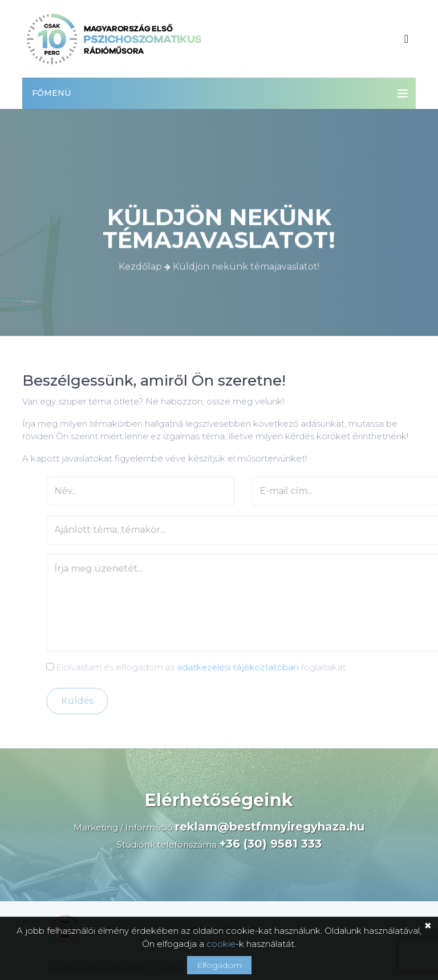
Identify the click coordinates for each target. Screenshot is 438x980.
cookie (221, 944)
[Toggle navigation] (406, 39)
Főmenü (51, 93)
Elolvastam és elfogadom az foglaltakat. (210, 667)
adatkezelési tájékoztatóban (251, 667)
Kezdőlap (141, 266)
